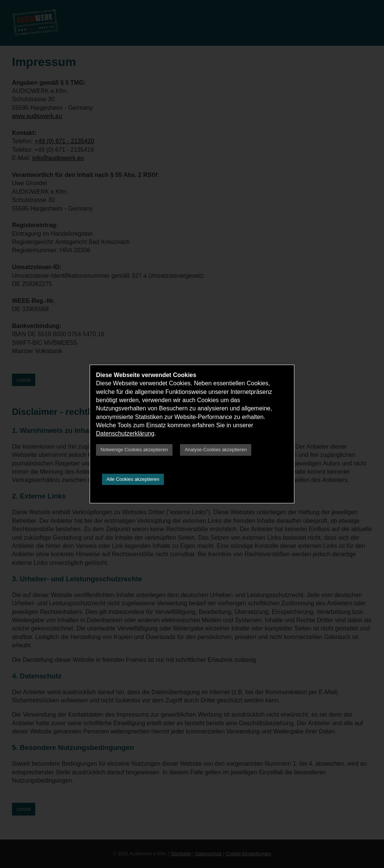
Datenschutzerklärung (125, 433)
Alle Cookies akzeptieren (133, 479)
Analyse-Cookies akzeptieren (216, 450)
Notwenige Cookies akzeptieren (134, 450)
